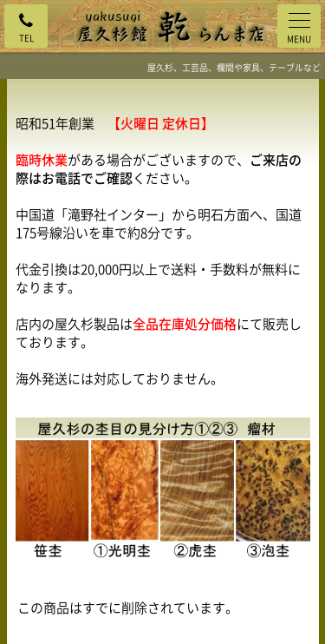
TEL (26, 38)
